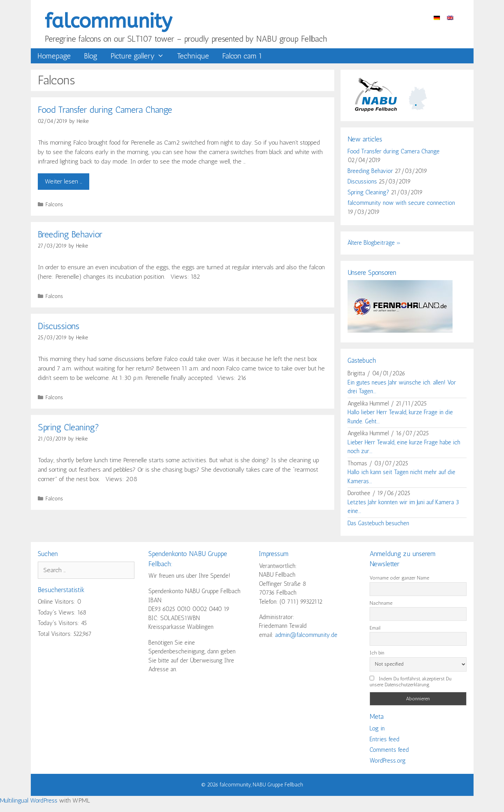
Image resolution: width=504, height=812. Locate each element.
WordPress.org (388, 761)
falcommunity (108, 21)
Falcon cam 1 (242, 56)
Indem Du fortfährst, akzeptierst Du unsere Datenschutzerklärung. (411, 682)
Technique (193, 56)
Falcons (54, 204)
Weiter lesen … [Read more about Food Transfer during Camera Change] (64, 181)
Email (375, 628)
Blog (91, 56)
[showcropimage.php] (400, 331)
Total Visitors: (56, 634)
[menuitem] (437, 17)
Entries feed (384, 739)
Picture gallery (141, 56)
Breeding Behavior (70, 234)
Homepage (54, 56)
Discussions (59, 326)
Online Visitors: (57, 602)
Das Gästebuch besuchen (378, 523)
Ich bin (377, 653)
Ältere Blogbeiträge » (374, 243)
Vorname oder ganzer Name (399, 578)
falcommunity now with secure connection (401, 203)
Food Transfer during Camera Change (105, 110)
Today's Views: (58, 612)
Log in (377, 728)
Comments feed (389, 750)
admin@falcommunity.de (306, 635)
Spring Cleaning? (68, 427)
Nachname (381, 603)
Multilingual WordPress (29, 800)
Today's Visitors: (59, 623)
